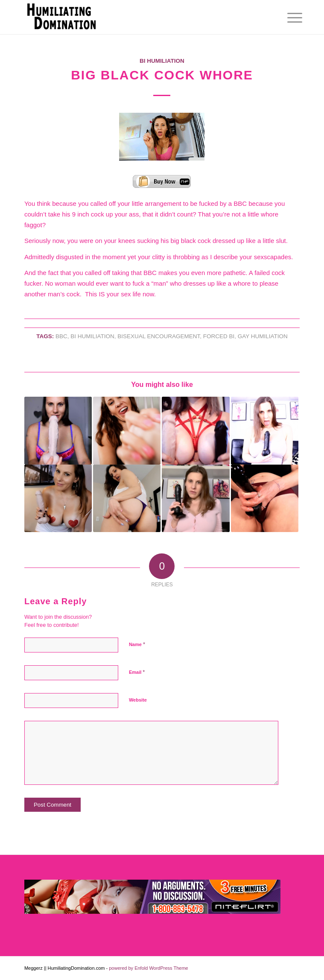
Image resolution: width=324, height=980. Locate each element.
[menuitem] (288, 18)
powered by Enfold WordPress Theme (148, 968)
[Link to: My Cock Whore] (265, 498)
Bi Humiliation (162, 61)
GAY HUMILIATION (263, 336)
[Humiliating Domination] (134, 17)
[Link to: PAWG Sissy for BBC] (127, 498)
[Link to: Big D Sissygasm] (196, 498)
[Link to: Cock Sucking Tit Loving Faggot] (58, 498)
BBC (61, 336)
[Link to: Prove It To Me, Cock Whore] (127, 430)
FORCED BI (219, 336)
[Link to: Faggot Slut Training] (58, 430)
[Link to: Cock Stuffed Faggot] (265, 430)
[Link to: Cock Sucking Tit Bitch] (196, 430)
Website (138, 700)
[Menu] (288, 18)
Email (137, 672)
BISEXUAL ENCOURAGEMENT (159, 336)
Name (137, 644)
